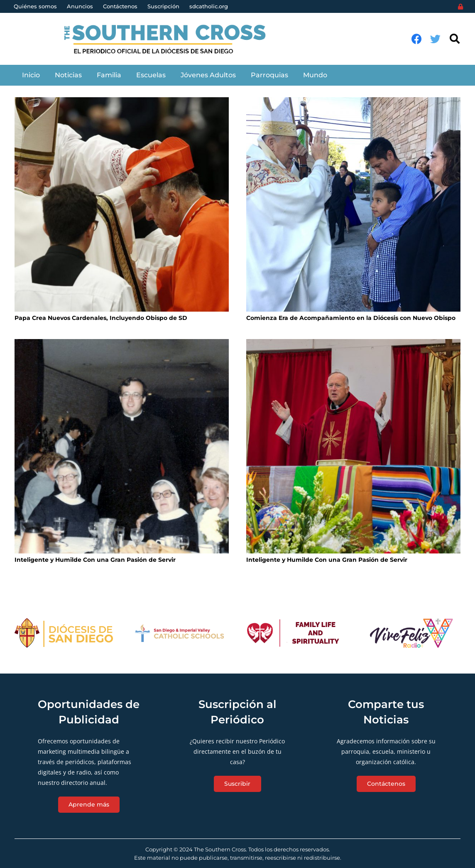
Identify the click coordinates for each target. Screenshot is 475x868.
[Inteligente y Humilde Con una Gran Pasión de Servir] (122, 446)
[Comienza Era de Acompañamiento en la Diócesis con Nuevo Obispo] (353, 204)
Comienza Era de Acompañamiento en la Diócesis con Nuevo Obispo (351, 318)
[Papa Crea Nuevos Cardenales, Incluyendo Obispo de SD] (122, 204)
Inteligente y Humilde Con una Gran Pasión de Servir (95, 560)
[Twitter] (435, 39)
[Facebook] (417, 39)
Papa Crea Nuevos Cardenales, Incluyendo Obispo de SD (101, 318)
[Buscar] (454, 39)
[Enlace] (170, 39)
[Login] (460, 7)
